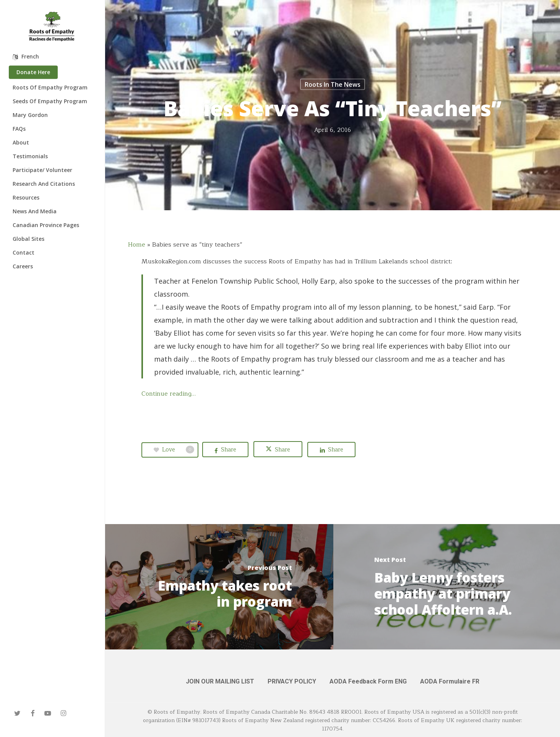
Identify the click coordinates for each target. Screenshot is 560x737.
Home (137, 245)
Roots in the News (333, 84)
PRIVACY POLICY (292, 681)
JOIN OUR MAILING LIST (220, 681)
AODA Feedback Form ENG (368, 681)
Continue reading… (169, 394)
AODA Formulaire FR (450, 681)
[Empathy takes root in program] (219, 587)
